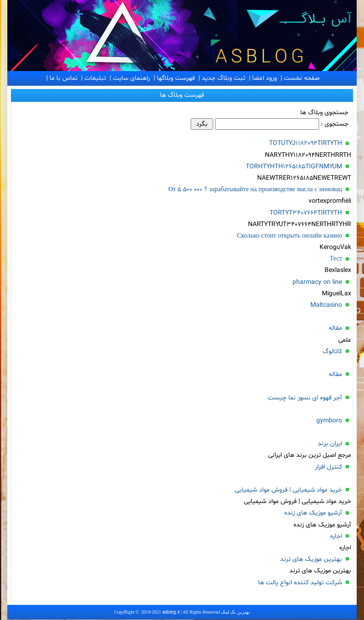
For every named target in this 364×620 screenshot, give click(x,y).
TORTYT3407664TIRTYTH (306, 213)
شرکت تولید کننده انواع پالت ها (300, 583)
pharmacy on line (317, 282)
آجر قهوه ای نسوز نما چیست (305, 398)
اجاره (336, 536)
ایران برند (330, 444)
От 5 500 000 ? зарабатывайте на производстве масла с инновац (255, 190)
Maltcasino (326, 305)
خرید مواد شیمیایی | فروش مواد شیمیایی (288, 490)
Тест (336, 259)
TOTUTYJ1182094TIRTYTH (306, 143)
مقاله (335, 328)
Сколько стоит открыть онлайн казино (290, 236)
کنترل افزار (328, 467)
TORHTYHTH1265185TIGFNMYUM (294, 167)
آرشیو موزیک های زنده (313, 513)
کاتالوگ (332, 352)
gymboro (329, 421)
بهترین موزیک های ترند (311, 559)
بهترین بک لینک (235, 612)
